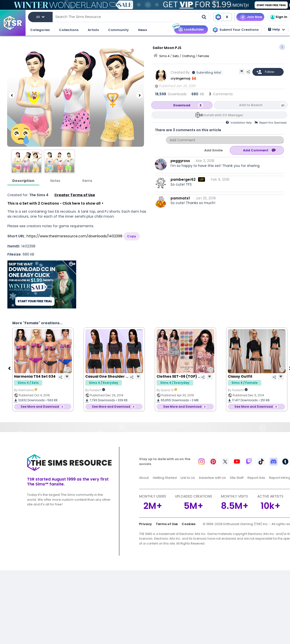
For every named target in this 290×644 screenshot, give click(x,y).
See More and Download (40, 407)
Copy (132, 236)
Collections (69, 30)
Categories (40, 30)
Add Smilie (213, 150)
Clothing (188, 56)
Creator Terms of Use (75, 195)
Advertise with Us (212, 478)
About (144, 478)
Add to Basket (251, 105)
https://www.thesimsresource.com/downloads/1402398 (74, 236)
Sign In (278, 17)
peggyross (180, 161)
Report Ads (256, 478)
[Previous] (12, 95)
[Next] (139, 95)
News (143, 30)
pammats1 (180, 198)
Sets (176, 56)
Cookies (188, 524)
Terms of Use (167, 524)
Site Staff (237, 478)
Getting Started (165, 478)
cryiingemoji (181, 78)
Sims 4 (164, 56)
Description (23, 181)
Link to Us (188, 478)
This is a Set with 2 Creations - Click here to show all (54, 203)
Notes (55, 181)
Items (87, 181)
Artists (93, 30)
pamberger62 (183, 179)
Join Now (254, 17)
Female (203, 56)
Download (182, 105)
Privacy (145, 524)
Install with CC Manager (223, 115)
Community (118, 30)
